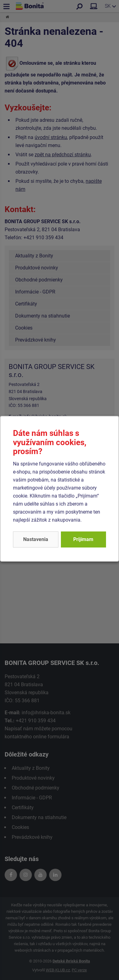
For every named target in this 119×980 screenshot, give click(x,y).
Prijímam (83, 539)
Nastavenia (36, 539)
